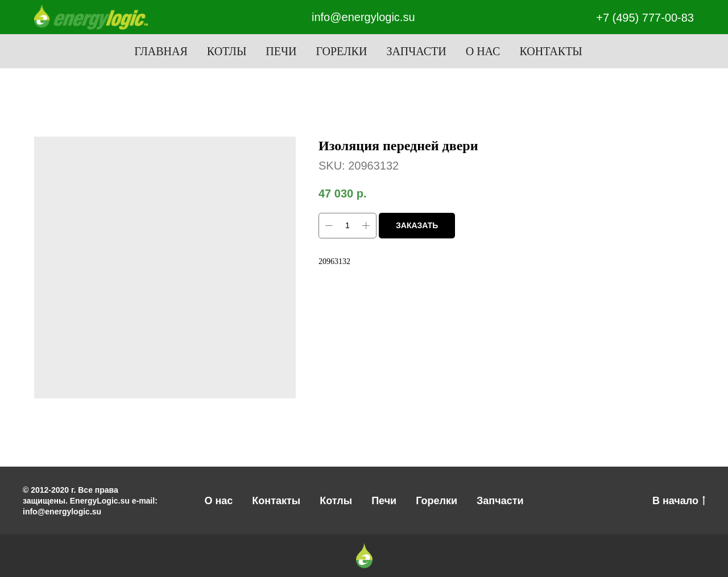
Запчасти (416, 51)
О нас (483, 51)
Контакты (551, 51)
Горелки (341, 51)
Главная (161, 51)
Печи (281, 51)
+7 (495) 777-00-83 (645, 18)
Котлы (227, 51)
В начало (679, 501)
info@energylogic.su (363, 17)
